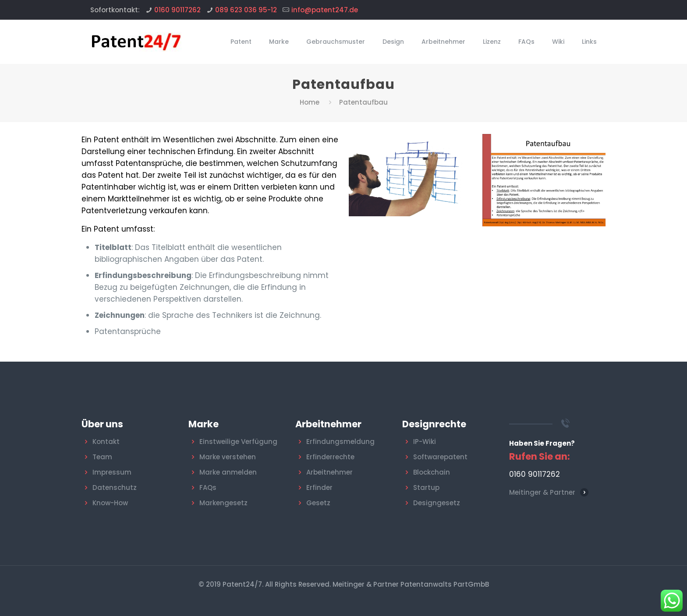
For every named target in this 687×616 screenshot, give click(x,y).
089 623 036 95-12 (246, 10)
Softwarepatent (440, 457)
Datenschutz (115, 488)
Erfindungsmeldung (340, 442)
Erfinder (319, 488)
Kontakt (106, 442)
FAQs (208, 488)
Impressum (112, 472)
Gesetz (318, 503)
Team (102, 457)
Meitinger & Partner (542, 492)
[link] (544, 180)
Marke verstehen (228, 457)
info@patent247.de (325, 10)
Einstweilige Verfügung (238, 442)
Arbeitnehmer (329, 472)
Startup (426, 488)
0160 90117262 (177, 10)
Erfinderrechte (330, 457)
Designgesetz (437, 503)
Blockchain (432, 472)
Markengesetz (223, 503)
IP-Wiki (425, 442)
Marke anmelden (228, 472)
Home (310, 102)
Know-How (110, 503)
